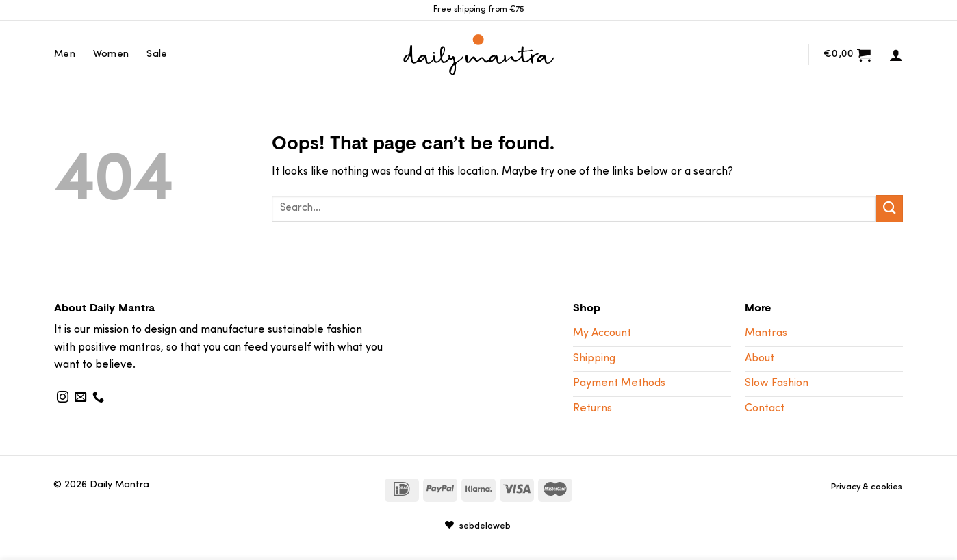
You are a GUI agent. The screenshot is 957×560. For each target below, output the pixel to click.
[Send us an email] (80, 398)
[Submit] (889, 208)
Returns (592, 409)
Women (111, 54)
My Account (602, 333)
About (760, 359)
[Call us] (98, 398)
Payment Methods (619, 383)
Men (65, 54)
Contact (765, 409)
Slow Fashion (777, 383)
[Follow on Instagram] (63, 398)
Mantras (766, 333)
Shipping (594, 359)
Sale (157, 54)
